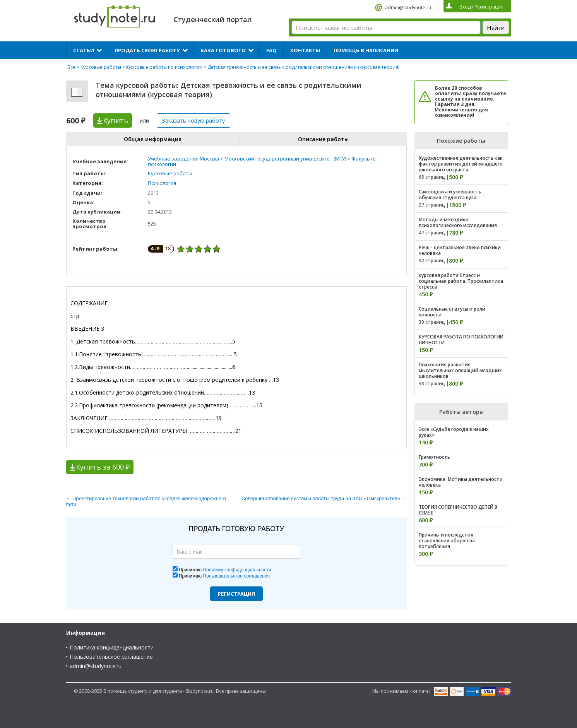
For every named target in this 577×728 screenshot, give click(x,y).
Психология (162, 183)
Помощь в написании (366, 50)
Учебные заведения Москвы (183, 159)
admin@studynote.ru (408, 8)
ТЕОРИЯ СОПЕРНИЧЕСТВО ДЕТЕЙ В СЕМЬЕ (458, 510)
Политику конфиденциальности (237, 570)
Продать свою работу (147, 50)
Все (71, 67)
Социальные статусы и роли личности (452, 312)
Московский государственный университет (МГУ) (285, 159)
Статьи (84, 50)
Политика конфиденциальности (112, 647)
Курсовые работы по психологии (164, 67)
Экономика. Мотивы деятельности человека (461, 482)
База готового (223, 50)
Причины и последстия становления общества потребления (447, 541)
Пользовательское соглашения (236, 576)
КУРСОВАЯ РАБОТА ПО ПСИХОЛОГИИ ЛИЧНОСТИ (461, 340)
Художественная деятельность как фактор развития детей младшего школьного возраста (461, 164)
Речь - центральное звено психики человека (460, 250)
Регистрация (236, 594)
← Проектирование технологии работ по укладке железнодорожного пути (146, 501)
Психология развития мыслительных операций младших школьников (460, 370)
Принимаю (225, 570)
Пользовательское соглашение (111, 657)
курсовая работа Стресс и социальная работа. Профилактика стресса (461, 281)
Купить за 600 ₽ (103, 467)
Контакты (305, 50)
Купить (116, 120)
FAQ (271, 50)
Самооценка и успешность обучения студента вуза (450, 195)
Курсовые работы (101, 67)
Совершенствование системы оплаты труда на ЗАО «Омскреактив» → (324, 498)
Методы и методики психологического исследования (458, 222)
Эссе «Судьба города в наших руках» (454, 432)
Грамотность (434, 457)
